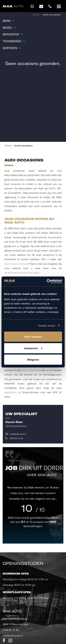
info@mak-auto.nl (16, 434)
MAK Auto (15, 518)
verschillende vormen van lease (22, 273)
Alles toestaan (33, 337)
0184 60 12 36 (14, 438)
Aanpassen (33, 348)
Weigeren (33, 360)
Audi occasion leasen (16, 264)
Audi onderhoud (31, 370)
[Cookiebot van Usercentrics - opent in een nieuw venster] (47, 282)
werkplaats (10, 392)
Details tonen (47, 325)
